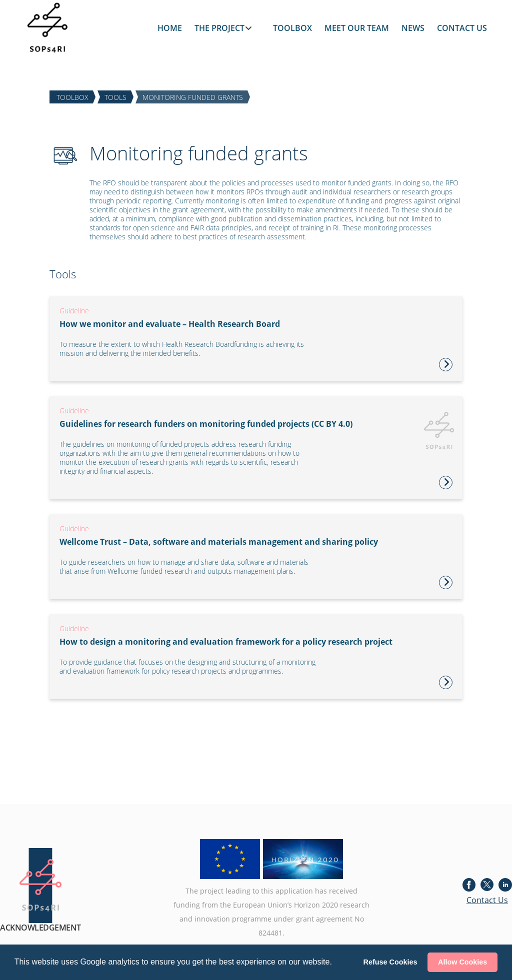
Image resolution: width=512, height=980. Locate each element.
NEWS (413, 28)
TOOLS (115, 97)
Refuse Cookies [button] (390, 962)
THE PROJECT (219, 28)
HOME (170, 28)
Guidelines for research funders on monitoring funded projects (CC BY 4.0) (206, 424)
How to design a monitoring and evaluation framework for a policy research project (226, 642)
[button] (335, 963)
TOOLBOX (292, 28)
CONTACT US (462, 28)
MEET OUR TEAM (357, 28)
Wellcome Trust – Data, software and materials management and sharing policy (219, 542)
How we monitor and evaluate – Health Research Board (170, 324)
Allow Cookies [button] (462, 962)
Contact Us (487, 900)
